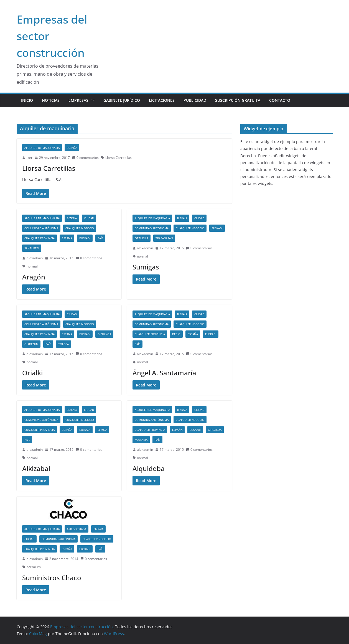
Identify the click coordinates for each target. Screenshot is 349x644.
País (100, 238)
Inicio (27, 100)
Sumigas (146, 267)
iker (30, 158)
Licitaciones (162, 100)
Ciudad (89, 218)
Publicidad (195, 100)
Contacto (280, 100)
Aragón (34, 277)
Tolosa (63, 344)
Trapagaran (164, 238)
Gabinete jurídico (122, 100)
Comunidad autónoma (41, 228)
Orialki (32, 373)
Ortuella (142, 238)
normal (32, 266)
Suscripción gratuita (238, 100)
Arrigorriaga (77, 529)
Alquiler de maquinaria (42, 148)
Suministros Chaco (52, 578)
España (72, 148)
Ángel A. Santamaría (164, 373)
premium (34, 567)
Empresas (78, 100)
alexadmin (35, 258)
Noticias (51, 100)
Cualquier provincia (40, 238)
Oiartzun (31, 344)
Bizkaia (72, 218)
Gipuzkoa (104, 334)
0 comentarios (85, 158)
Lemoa (102, 430)
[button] (91, 100)
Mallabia (141, 440)
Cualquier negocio (80, 228)
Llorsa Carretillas (119, 158)
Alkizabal (36, 468)
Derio (176, 334)
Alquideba (149, 468)
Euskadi (85, 238)
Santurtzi (32, 248)
